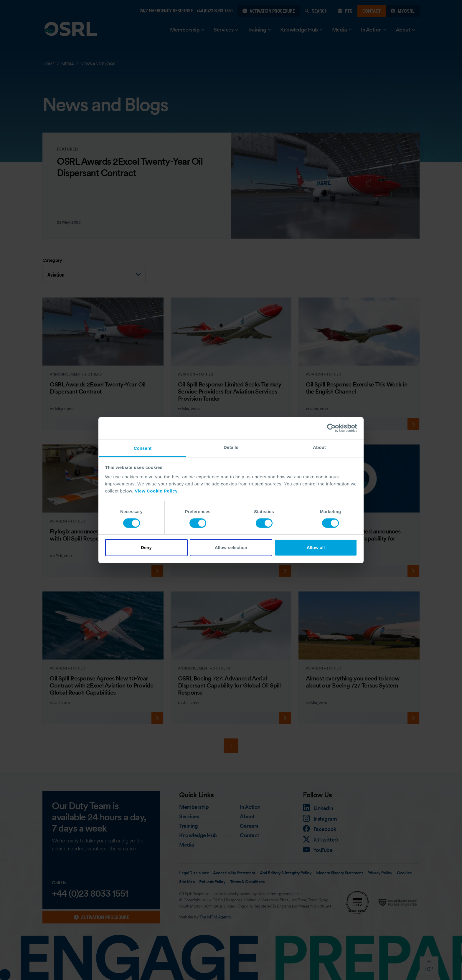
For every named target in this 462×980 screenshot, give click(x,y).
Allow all (316, 547)
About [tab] (319, 447)
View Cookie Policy (156, 491)
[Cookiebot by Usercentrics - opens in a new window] (331, 428)
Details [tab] (231, 447)
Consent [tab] (143, 448)
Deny (146, 547)
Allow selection (231, 547)
